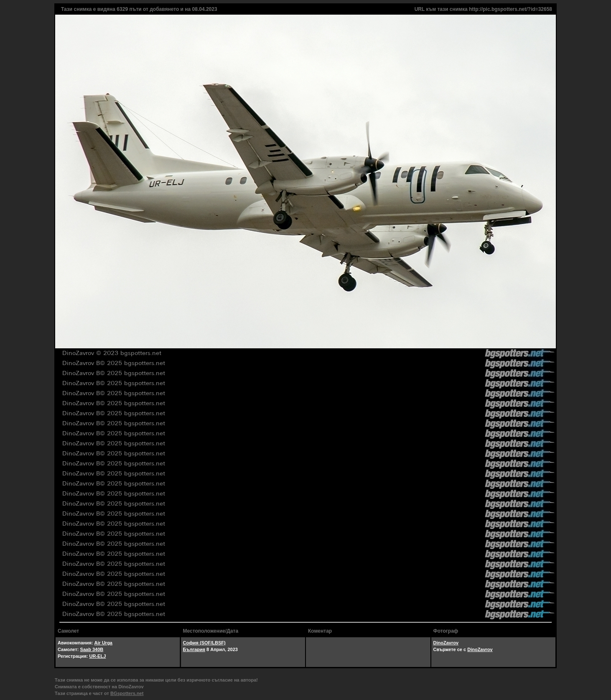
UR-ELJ (98, 656)
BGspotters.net (127, 693)
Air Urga (103, 643)
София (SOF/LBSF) (204, 643)
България (194, 649)
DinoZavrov (446, 643)
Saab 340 (90, 649)
